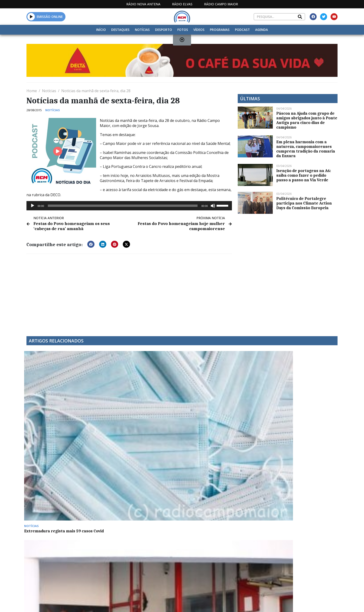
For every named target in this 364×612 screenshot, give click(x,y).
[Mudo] (213, 206)
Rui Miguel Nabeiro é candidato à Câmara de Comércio (217, 409)
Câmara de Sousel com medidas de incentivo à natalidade (59, 484)
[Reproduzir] (32, 206)
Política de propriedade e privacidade (304, 602)
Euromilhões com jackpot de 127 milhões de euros (295, 409)
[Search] (300, 17)
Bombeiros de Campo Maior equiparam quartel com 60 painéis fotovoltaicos (139, 412)
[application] (129, 206)
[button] (91, 243)
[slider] (123, 206)
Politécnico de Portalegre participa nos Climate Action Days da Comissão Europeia (304, 203)
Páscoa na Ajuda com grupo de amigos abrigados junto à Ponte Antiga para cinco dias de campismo (307, 120)
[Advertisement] (129, 291)
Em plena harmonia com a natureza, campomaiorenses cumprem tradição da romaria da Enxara (306, 149)
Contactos (251, 602)
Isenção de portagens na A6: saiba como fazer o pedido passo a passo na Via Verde (304, 175)
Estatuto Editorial (180, 602)
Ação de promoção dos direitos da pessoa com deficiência (138, 484)
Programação (219, 602)
